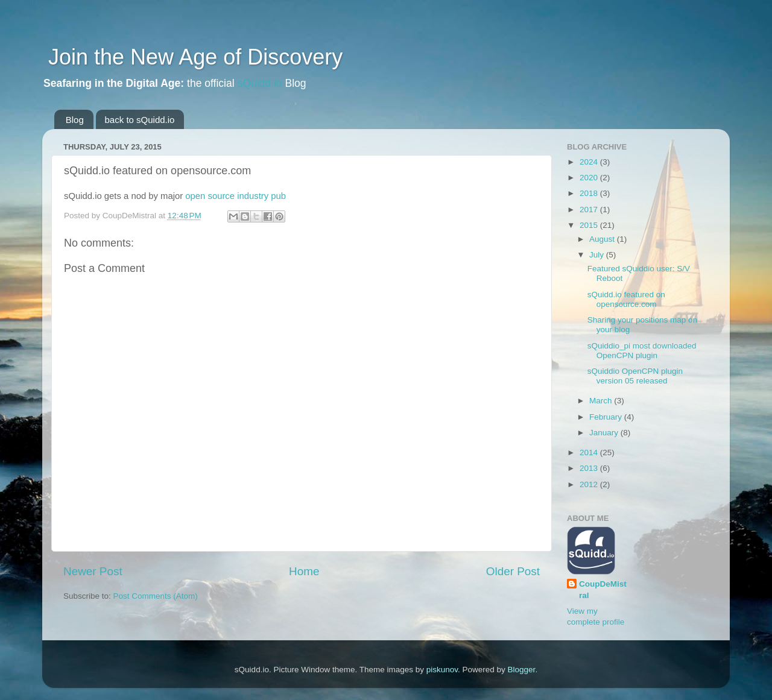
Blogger (522, 670)
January (605, 433)
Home (304, 571)
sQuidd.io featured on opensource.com (626, 299)
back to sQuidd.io (140, 120)
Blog (75, 120)
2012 (590, 484)
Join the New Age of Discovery (192, 57)
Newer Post (93, 571)
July (598, 255)
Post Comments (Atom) (156, 596)
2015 (590, 225)
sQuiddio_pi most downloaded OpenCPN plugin (642, 351)
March (602, 401)
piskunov (442, 670)
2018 (590, 193)
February (607, 417)
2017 (590, 210)
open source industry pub (236, 196)
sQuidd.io (260, 83)
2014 (590, 452)
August (603, 239)
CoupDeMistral (603, 590)
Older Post (513, 571)
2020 (590, 178)
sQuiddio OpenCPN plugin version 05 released (635, 376)
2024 (590, 162)
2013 (590, 468)
